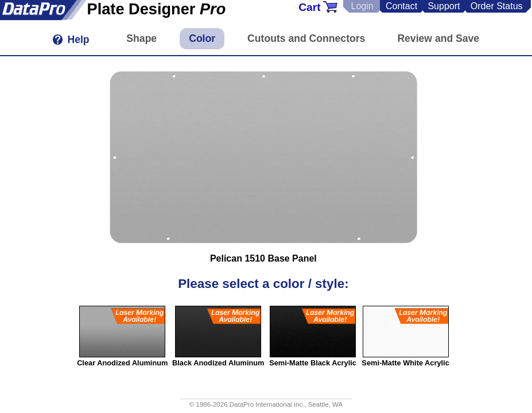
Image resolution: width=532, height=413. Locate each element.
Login (362, 6)
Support (444, 6)
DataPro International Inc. (267, 404)
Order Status (497, 6)
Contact (401, 6)
